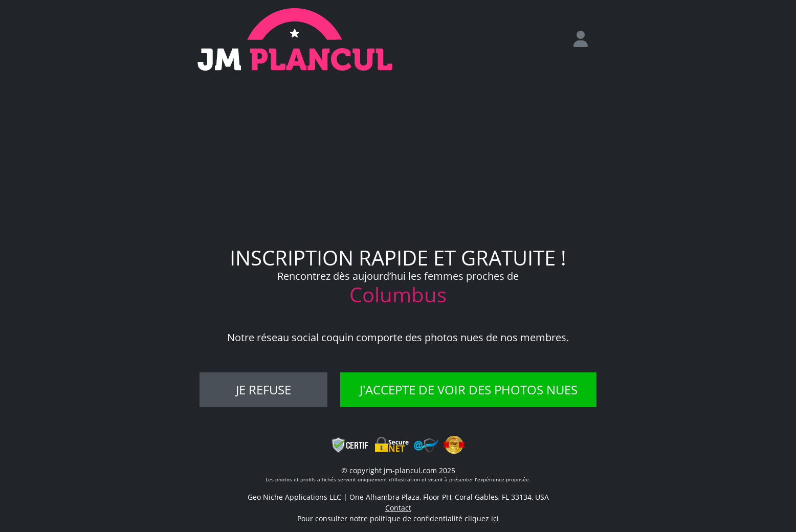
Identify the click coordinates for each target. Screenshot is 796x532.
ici (495, 518)
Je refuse (263, 390)
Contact (398, 508)
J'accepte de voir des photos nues (469, 390)
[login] (585, 39)
